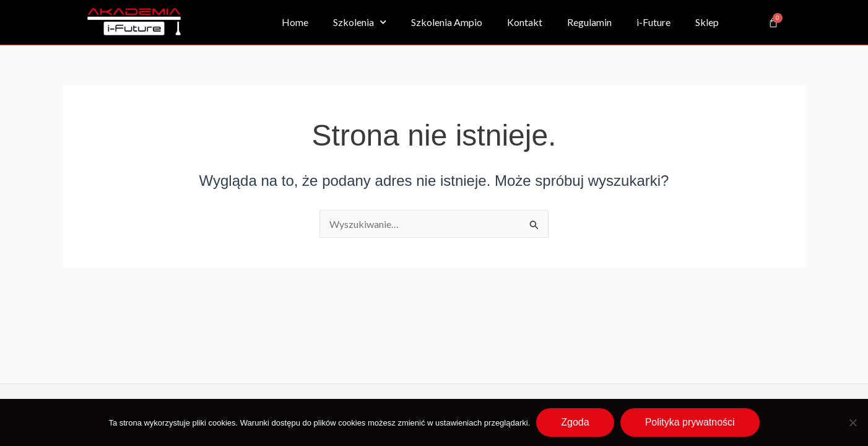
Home (295, 22)
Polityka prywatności (690, 422)
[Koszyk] (773, 22)
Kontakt (525, 22)
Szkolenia (360, 22)
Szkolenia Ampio (447, 22)
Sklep (707, 22)
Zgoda (575, 422)
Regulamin (589, 22)
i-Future (653, 22)
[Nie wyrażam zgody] (853, 422)
